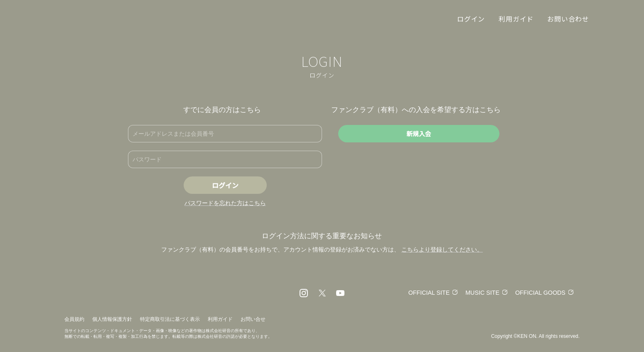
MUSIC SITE (479, 292)
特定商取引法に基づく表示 (170, 319)
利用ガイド (220, 319)
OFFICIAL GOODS (539, 292)
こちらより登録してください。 (442, 249)
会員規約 (74, 319)
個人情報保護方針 (112, 319)
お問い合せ (253, 319)
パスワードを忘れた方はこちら (225, 203)
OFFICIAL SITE (423, 292)
